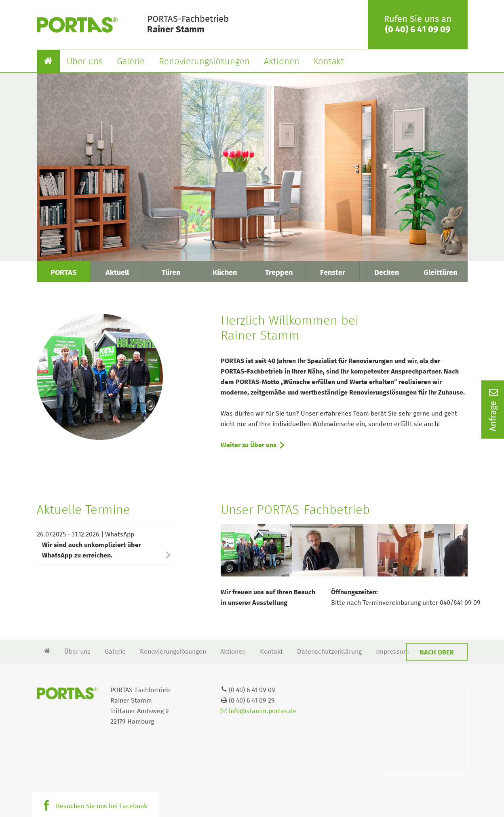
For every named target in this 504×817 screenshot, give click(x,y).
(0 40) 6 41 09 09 (418, 30)
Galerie (131, 62)
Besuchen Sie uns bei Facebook (101, 806)
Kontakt (329, 62)
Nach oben (437, 652)
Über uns (85, 62)
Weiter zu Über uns (249, 445)
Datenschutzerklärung (329, 652)
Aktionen (282, 62)
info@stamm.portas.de (259, 711)
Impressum (392, 652)
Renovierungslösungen (204, 62)
